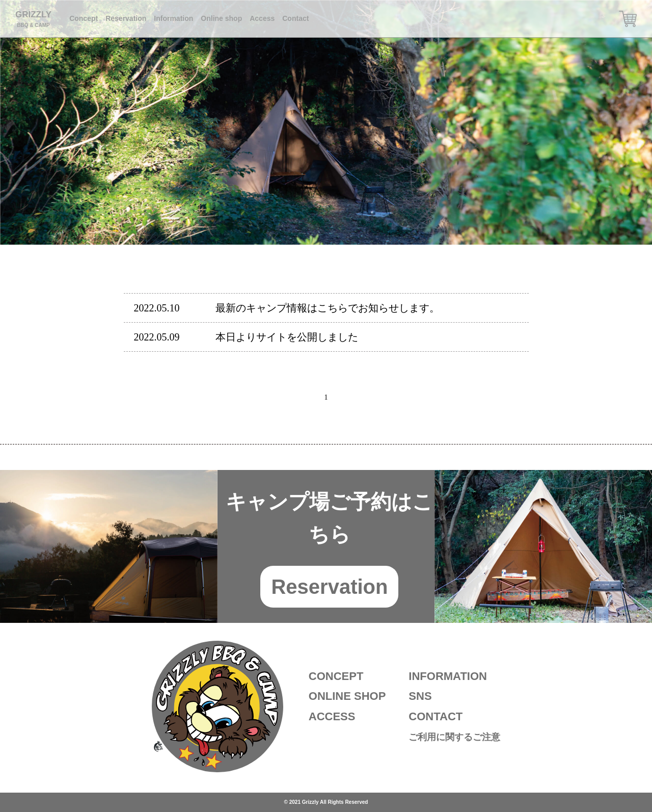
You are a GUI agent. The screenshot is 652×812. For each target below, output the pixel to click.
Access (262, 18)
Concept (84, 18)
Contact (295, 18)
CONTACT (436, 716)
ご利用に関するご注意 (454, 737)
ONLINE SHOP (347, 696)
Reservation (126, 18)
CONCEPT (336, 676)
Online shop (221, 18)
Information (173, 18)
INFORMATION (448, 676)
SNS (420, 696)
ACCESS (332, 716)
